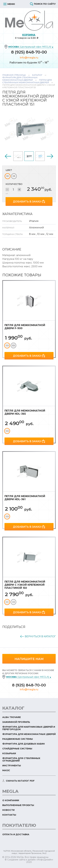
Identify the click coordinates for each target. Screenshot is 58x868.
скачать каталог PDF (20, 781)
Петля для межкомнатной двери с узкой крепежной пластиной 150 (25, 585)
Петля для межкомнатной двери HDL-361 (25, 498)
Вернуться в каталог (40, 636)
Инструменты (12, 766)
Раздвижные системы (18, 739)
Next (50, 156)
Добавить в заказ (27, 202)
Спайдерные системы (17, 749)
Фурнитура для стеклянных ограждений (21, 759)
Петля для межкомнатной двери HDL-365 (25, 412)
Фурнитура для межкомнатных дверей (29, 734)
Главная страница (14, 75)
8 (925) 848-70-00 (29, 52)
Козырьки (9, 753)
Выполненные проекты (18, 805)
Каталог (37, 75)
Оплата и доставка (16, 834)
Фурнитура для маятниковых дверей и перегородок (29, 728)
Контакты (9, 815)
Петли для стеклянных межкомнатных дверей (27, 81)
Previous (8, 156)
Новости (8, 810)
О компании (11, 800)
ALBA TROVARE (12, 717)
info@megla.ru (29, 58)
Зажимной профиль (16, 722)
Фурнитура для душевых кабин (24, 744)
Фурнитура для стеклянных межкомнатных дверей (20, 79)
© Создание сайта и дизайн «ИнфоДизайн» (29, 860)
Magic (6, 770)
